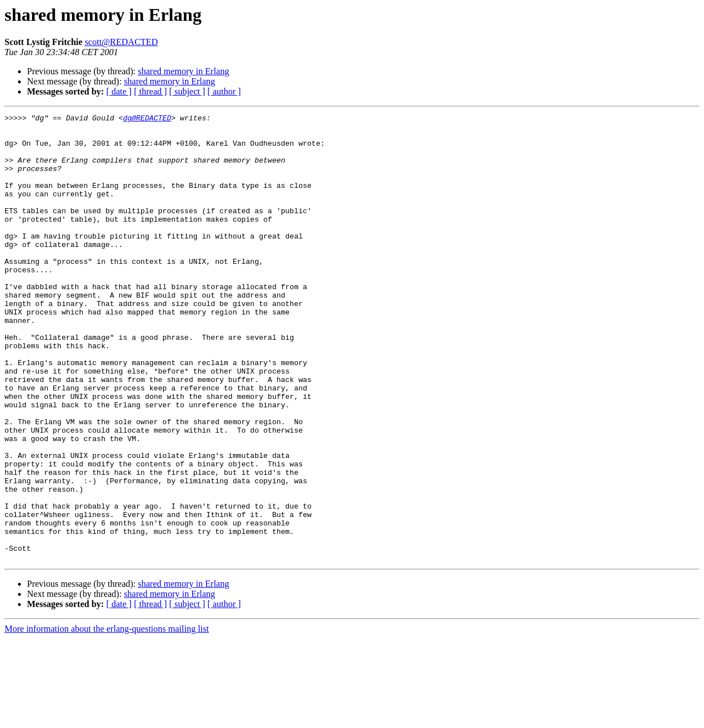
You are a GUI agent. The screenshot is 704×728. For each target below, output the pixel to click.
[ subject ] (187, 91)
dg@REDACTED (147, 119)
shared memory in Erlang (183, 71)
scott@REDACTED (121, 42)
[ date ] (119, 91)
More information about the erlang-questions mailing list (107, 718)
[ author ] (224, 91)
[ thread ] (150, 91)
